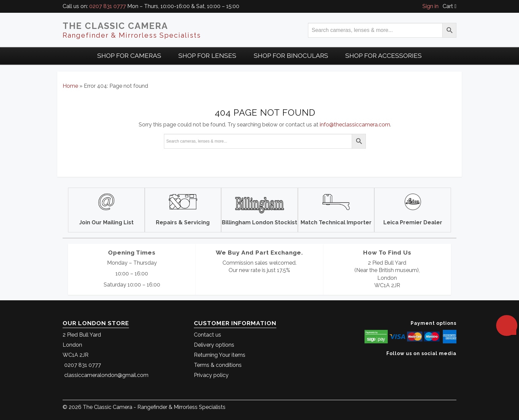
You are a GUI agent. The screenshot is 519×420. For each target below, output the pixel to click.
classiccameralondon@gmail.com (106, 375)
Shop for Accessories (384, 55)
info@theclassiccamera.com (355, 125)
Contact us (207, 335)
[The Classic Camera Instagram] (456, 364)
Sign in (430, 6)
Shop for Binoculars (291, 55)
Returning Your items (220, 355)
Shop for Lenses (207, 55)
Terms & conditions (218, 365)
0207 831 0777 (108, 6)
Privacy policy (211, 375)
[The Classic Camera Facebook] (454, 364)
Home (70, 86)
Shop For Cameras (129, 55)
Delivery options (214, 345)
